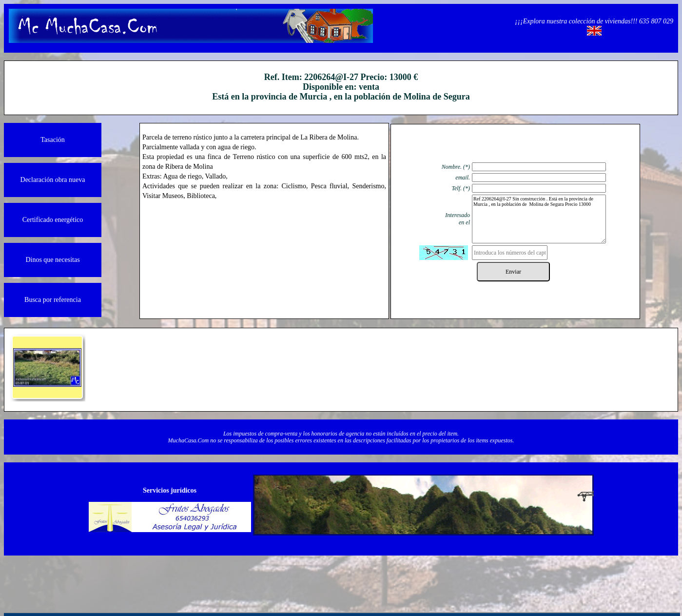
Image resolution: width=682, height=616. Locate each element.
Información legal (162, 577)
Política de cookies (452, 577)
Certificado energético (53, 220)
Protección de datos (380, 577)
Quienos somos (234, 577)
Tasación (53, 140)
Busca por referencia (53, 300)
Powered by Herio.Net (525, 577)
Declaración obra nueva (53, 180)
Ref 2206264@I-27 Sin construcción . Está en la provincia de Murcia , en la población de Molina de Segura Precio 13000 (539, 219)
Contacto (307, 577)
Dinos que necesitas (52, 260)
